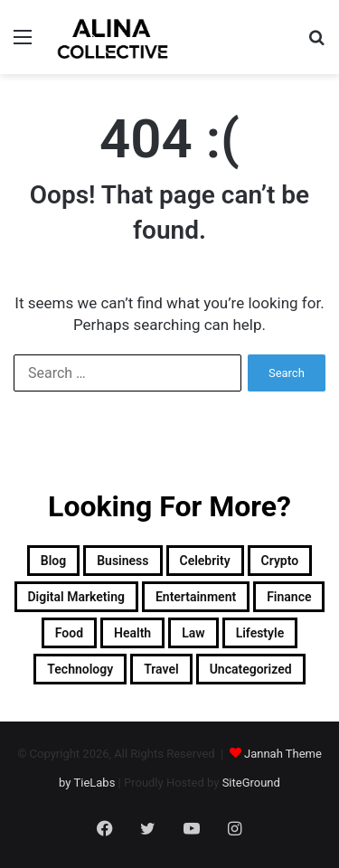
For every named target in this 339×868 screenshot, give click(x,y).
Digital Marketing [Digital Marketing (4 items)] (76, 597)
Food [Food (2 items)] (69, 633)
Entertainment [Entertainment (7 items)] (196, 597)
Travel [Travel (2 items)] (161, 669)
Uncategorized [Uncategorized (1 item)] (251, 669)
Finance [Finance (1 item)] (289, 597)
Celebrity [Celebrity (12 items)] (205, 561)
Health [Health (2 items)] (132, 633)
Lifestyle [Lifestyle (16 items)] (260, 633)
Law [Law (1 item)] (193, 633)
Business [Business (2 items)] (122, 561)
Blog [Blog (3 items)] (53, 561)
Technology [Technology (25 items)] (80, 669)
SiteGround (251, 783)
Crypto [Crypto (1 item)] (280, 561)
